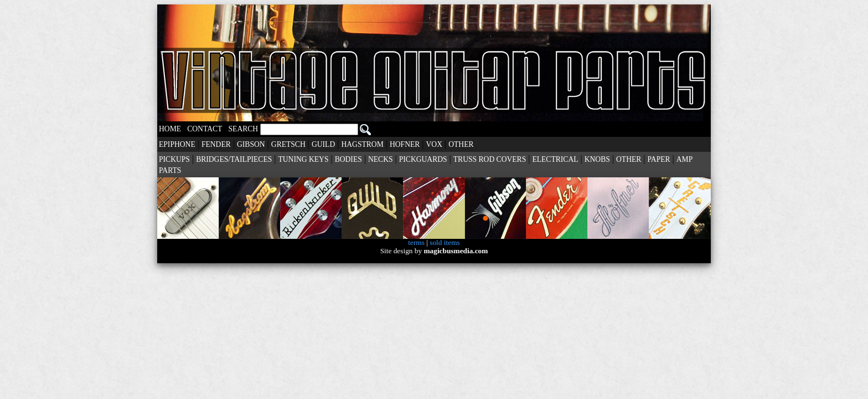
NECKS (381, 159)
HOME (170, 129)
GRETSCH (288, 144)
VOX (434, 144)
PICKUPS (174, 159)
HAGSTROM (362, 144)
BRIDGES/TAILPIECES (234, 159)
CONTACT (205, 129)
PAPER (659, 159)
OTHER (461, 144)
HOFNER (405, 144)
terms (416, 242)
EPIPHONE (177, 144)
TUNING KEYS (303, 159)
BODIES (348, 159)
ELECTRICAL (555, 159)
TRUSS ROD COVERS (490, 159)
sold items (445, 242)
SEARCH (300, 129)
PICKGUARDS (423, 159)
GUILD (323, 144)
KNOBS (597, 159)
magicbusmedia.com (456, 251)
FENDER (216, 144)
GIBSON (251, 144)
